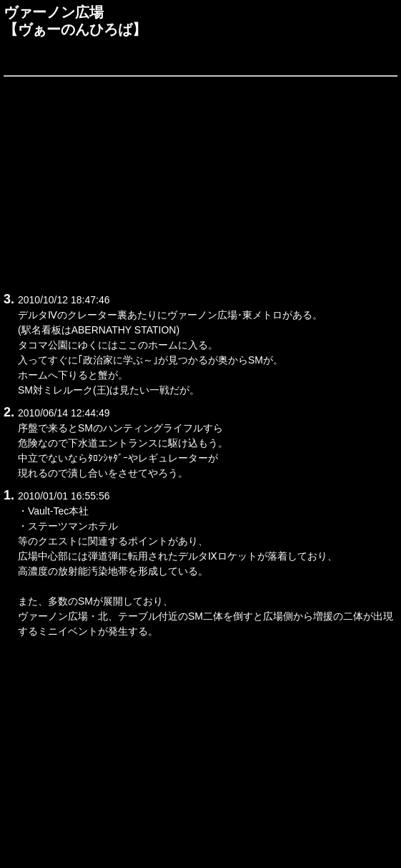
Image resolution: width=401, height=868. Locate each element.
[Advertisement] (200, 182)
